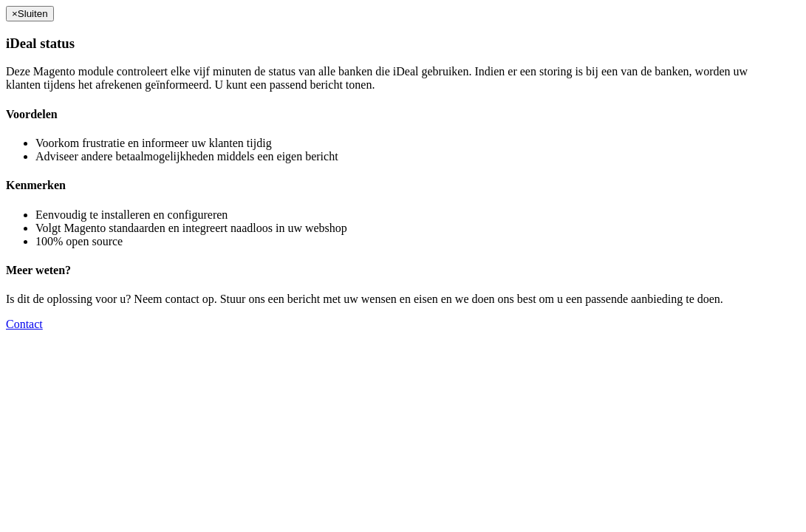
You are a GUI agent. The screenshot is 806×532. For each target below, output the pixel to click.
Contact (24, 324)
